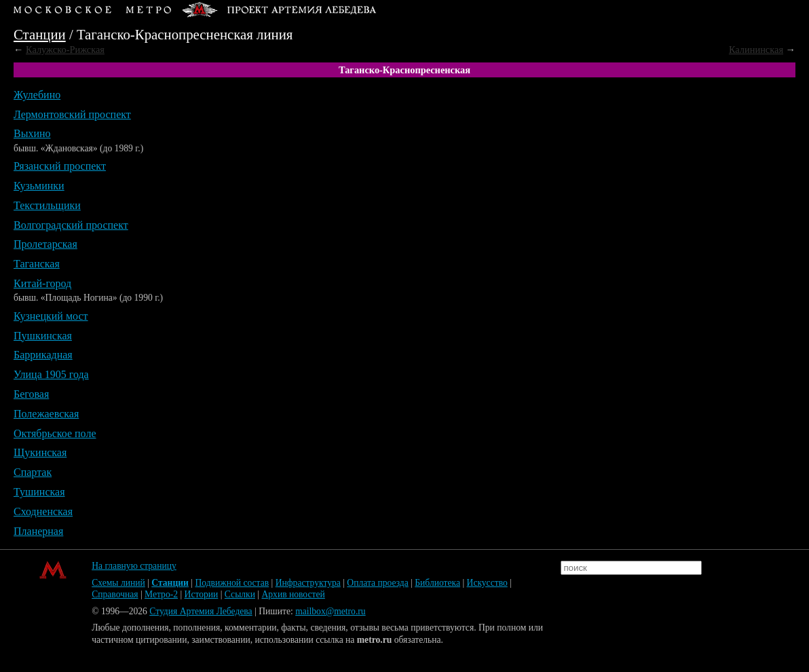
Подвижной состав (232, 583)
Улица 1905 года (51, 374)
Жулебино (37, 95)
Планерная (38, 531)
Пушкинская (43, 336)
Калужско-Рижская (65, 50)
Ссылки (240, 594)
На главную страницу (134, 566)
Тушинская (39, 492)
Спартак (33, 472)
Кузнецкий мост (51, 316)
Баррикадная (43, 355)
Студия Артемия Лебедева (201, 611)
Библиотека (437, 583)
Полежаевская (46, 414)
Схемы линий (118, 583)
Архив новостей (293, 594)
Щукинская (40, 452)
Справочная (115, 594)
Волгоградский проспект (71, 225)
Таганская (37, 264)
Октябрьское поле (55, 433)
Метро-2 (161, 594)
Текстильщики (47, 205)
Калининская (756, 50)
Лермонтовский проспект (72, 114)
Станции (40, 34)
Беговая (31, 394)
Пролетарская (45, 244)
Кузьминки (39, 186)
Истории (202, 594)
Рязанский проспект (60, 166)
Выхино (32, 133)
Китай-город (42, 283)
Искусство (487, 583)
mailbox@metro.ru (331, 611)
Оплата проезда (377, 583)
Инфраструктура (308, 583)
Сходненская (43, 511)
